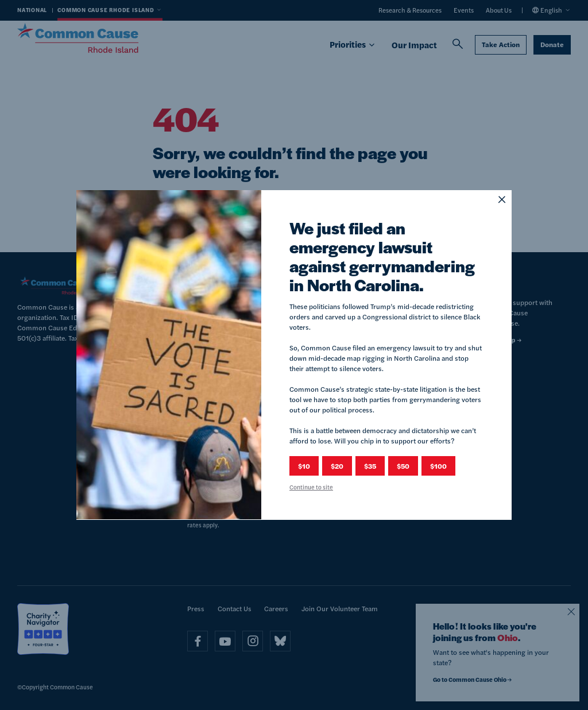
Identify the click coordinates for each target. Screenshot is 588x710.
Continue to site (311, 487)
